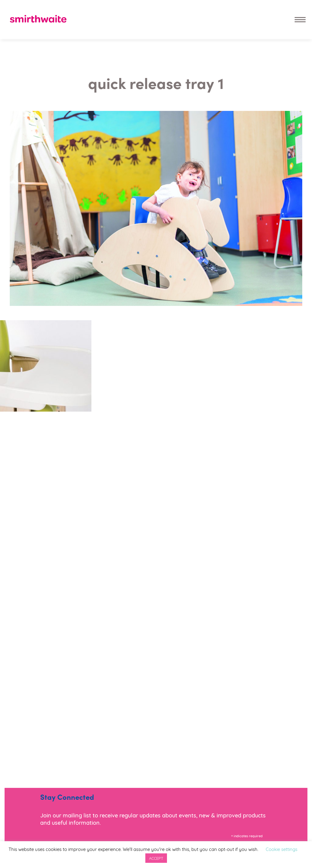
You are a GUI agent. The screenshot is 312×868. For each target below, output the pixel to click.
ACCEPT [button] (156, 858)
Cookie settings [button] (282, 849)
